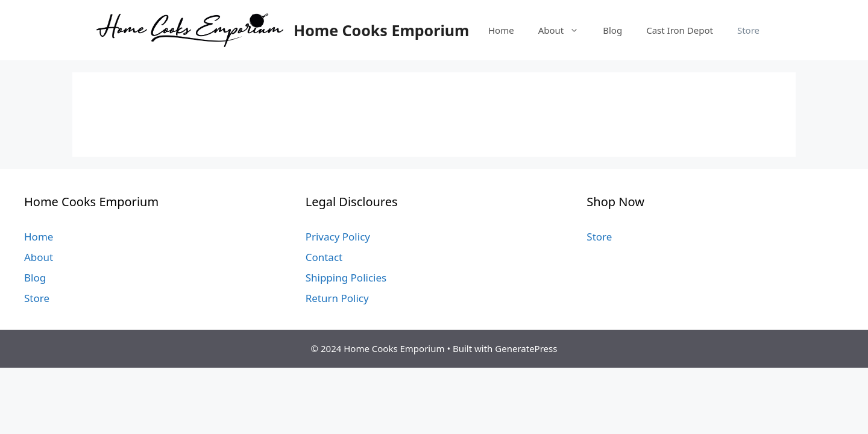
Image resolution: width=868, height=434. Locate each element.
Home (501, 30)
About (565, 30)
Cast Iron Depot (680, 30)
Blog (612, 30)
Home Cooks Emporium (381, 30)
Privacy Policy (338, 237)
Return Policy (337, 298)
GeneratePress (526, 348)
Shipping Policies (346, 278)
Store (748, 30)
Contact (324, 257)
